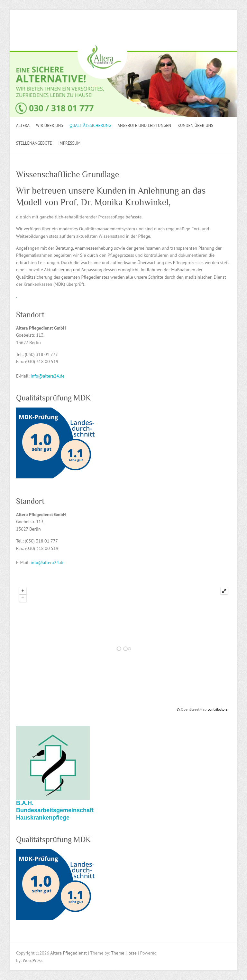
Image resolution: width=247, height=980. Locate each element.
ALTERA (23, 125)
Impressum (70, 143)
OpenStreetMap (194, 709)
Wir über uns (50, 125)
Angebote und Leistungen (144, 125)
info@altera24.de (47, 376)
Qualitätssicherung (90, 125)
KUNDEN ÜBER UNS (195, 125)
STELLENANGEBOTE (34, 143)
